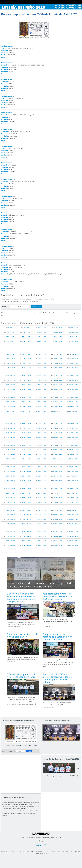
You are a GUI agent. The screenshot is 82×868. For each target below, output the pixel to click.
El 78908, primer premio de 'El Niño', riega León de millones (21, 675)
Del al (9, 328)
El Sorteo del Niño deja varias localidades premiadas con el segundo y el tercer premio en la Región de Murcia (22, 598)
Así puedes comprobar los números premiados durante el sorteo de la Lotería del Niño (41, 585)
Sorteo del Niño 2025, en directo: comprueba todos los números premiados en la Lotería (57, 678)
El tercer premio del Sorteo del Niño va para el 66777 (22, 635)
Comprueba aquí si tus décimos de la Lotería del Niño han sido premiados (58, 637)
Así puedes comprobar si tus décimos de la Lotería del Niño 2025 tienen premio (58, 596)
